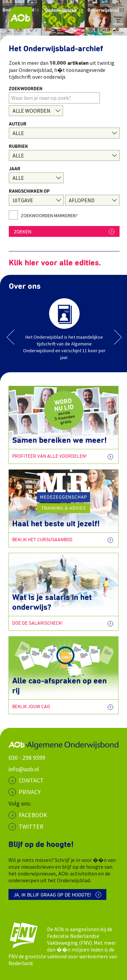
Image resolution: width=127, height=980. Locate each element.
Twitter (31, 826)
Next (114, 337)
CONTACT (31, 780)
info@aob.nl (24, 769)
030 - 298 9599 (27, 758)
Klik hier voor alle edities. (55, 263)
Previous (14, 337)
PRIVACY (30, 792)
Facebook (33, 815)
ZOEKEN (23, 232)
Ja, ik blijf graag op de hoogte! (52, 895)
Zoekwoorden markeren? (49, 215)
